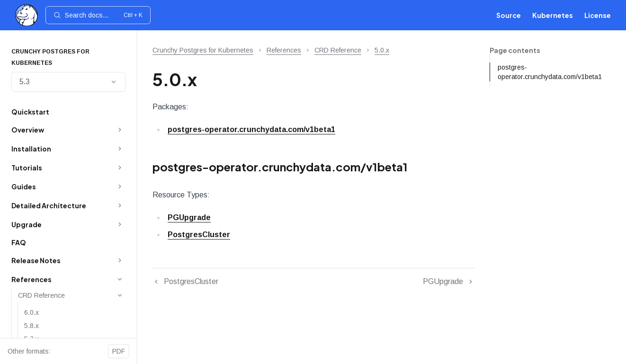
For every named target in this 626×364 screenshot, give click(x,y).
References (31, 279)
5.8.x (31, 326)
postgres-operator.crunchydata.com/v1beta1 (251, 129)
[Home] (27, 15)
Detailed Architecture (49, 205)
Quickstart (30, 112)
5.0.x (382, 50)
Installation (31, 149)
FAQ (19, 242)
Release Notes (36, 260)
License (598, 15)
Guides (24, 186)
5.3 (68, 82)
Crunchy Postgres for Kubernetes (203, 50)
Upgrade (27, 224)
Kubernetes (553, 15)
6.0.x (31, 312)
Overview (28, 130)
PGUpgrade (189, 218)
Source (509, 15)
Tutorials (27, 168)
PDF (119, 351)
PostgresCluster (199, 235)
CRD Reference (41, 295)
